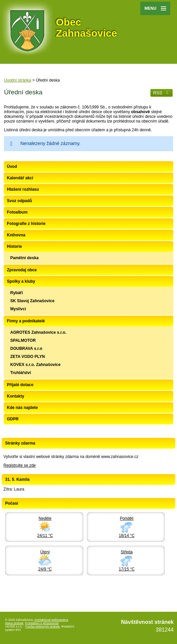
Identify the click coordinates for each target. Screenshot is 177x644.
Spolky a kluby (21, 281)
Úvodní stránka (18, 80)
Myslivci (18, 309)
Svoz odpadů (20, 201)
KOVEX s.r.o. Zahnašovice (36, 365)
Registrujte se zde (20, 465)
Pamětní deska (25, 258)
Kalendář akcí (20, 178)
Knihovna (16, 235)
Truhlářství (21, 373)
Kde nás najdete (23, 408)
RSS (162, 93)
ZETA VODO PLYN (28, 357)
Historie (15, 246)
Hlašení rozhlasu (23, 189)
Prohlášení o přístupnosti (42, 623)
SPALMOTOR (23, 340)
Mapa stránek (14, 623)
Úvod (12, 167)
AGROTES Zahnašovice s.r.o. (39, 332)
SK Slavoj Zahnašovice (32, 301)
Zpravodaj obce (22, 270)
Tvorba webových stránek (43, 627)
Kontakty (16, 396)
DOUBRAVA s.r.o (26, 349)
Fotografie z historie (26, 224)
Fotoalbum (17, 212)
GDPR (13, 419)
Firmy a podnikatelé (26, 321)
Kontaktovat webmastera (51, 620)
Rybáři (17, 293)
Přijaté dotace (20, 385)
